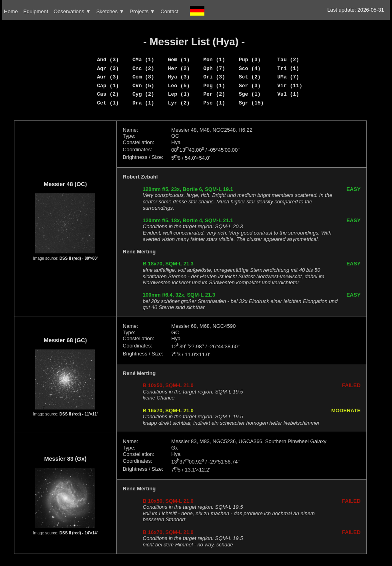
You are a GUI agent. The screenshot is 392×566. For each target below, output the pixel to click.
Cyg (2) (143, 94)
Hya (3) (179, 77)
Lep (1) (179, 94)
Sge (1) (250, 94)
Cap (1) (108, 86)
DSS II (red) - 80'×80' (79, 258)
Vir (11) (290, 86)
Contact (169, 11)
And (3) (108, 60)
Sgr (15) (251, 103)
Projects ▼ (142, 11)
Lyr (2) (179, 103)
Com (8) (143, 77)
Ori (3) (214, 77)
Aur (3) (108, 77)
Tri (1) (288, 68)
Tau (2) (288, 60)
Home (11, 11)
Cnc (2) (143, 68)
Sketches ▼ (110, 11)
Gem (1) (179, 60)
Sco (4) (250, 68)
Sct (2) (250, 77)
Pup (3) (250, 60)
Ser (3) (250, 86)
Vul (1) (288, 94)
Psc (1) (214, 103)
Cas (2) (108, 94)
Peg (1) (214, 86)
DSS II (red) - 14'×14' (79, 533)
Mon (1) (214, 60)
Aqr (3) (108, 68)
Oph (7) (214, 68)
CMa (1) (143, 60)
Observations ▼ (72, 11)
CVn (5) (143, 86)
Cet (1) (108, 103)
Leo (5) (179, 86)
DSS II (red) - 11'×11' (79, 414)
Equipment (36, 11)
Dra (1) (143, 103)
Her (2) (179, 68)
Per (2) (214, 94)
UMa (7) (288, 77)
